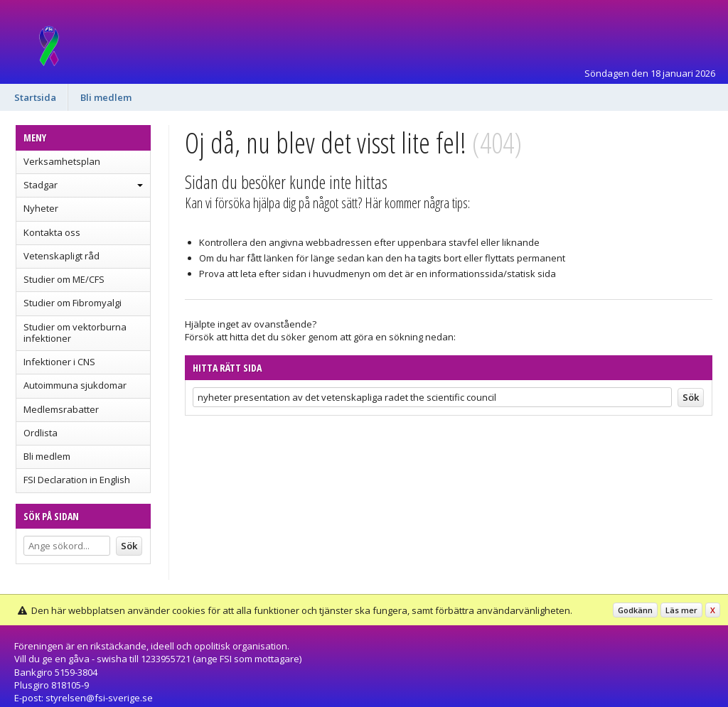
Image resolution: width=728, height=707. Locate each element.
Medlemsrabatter (61, 409)
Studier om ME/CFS (64, 279)
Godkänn (635, 610)
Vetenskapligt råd (61, 256)
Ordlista (41, 433)
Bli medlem (106, 97)
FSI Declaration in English (77, 480)
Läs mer (681, 610)
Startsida (35, 97)
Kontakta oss (52, 232)
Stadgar (41, 185)
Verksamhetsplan (62, 161)
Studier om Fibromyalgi (73, 303)
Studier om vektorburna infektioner (75, 333)
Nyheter (41, 208)
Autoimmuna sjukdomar (75, 385)
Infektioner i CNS (59, 362)
